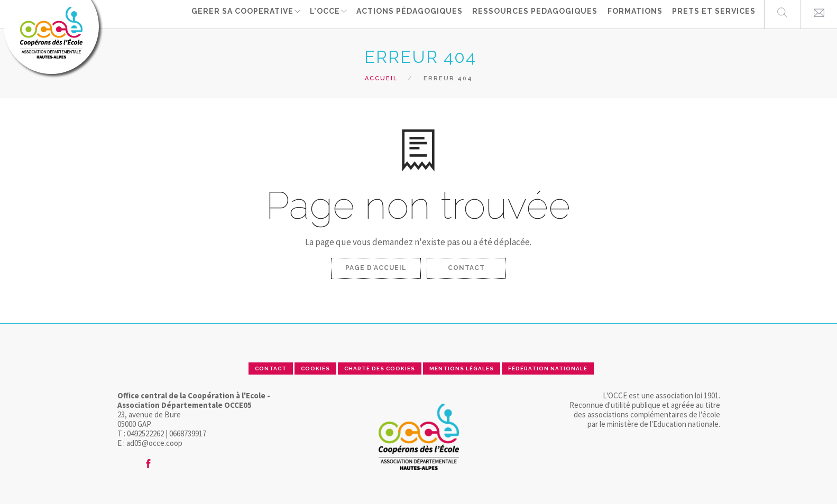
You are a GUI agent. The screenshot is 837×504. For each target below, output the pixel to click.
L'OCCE (327, 14)
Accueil (381, 78)
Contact (466, 268)
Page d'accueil (376, 268)
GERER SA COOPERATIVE (243, 14)
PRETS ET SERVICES (714, 14)
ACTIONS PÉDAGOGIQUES (413, 14)
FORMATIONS (636, 14)
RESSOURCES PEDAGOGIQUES (537, 14)
